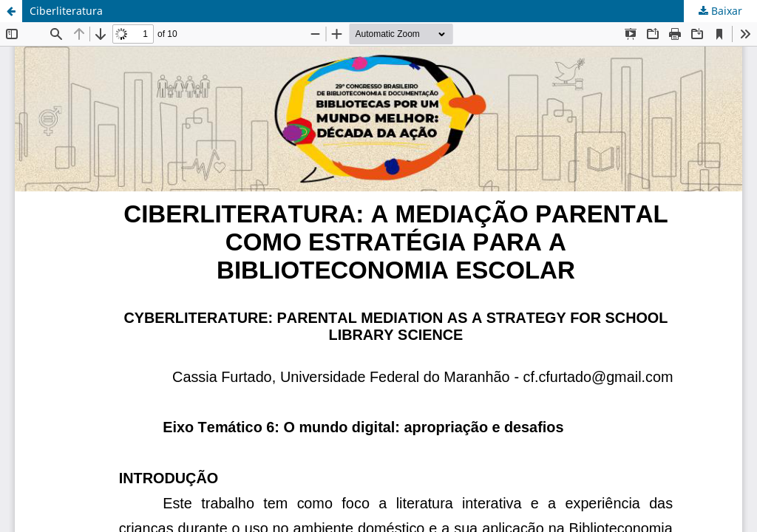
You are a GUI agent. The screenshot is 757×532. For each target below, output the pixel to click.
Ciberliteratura (66, 11)
